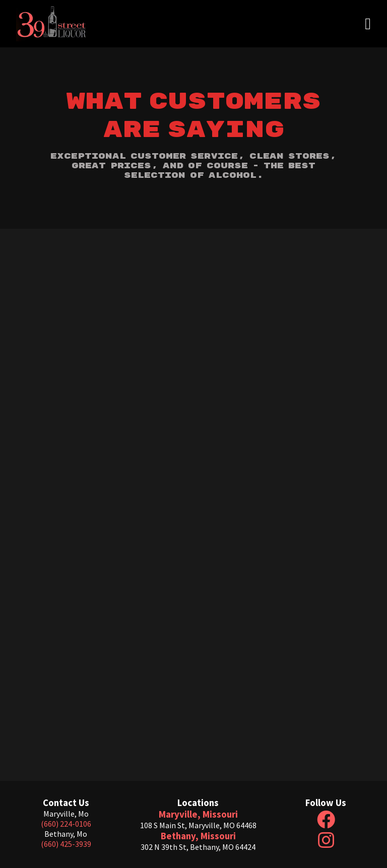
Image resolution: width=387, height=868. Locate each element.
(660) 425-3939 (66, 844)
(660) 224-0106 (66, 824)
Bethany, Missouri (198, 836)
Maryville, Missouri (198, 814)
